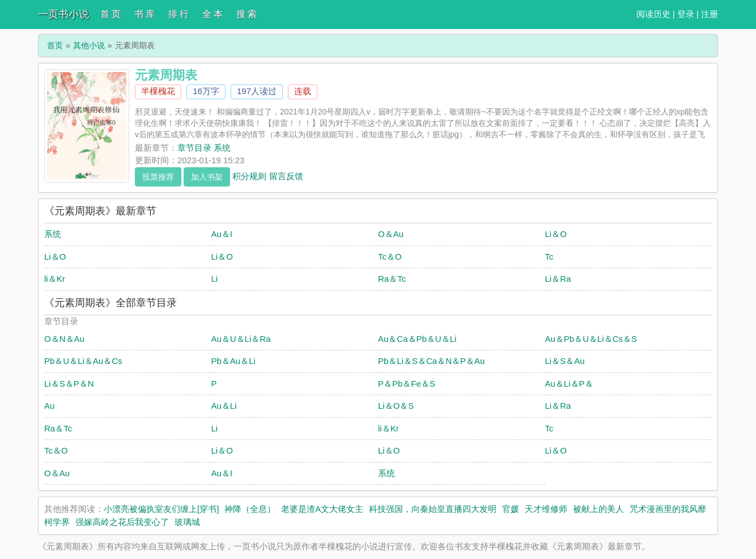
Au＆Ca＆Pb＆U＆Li (417, 339)
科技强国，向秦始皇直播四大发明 (433, 509)
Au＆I (222, 234)
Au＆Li (224, 406)
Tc (549, 257)
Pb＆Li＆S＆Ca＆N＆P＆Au (431, 361)
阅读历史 (653, 14)
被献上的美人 (598, 509)
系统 (53, 234)
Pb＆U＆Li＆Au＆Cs (83, 361)
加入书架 (207, 177)
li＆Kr (55, 279)
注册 (710, 14)
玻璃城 (187, 522)
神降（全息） (250, 509)
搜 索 (247, 14)
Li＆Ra (558, 279)
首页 (55, 45)
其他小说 (89, 45)
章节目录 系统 (204, 148)
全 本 (213, 14)
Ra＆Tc (392, 279)
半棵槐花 (158, 91)
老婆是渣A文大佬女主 (322, 509)
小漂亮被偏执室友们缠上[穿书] (161, 509)
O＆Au (391, 234)
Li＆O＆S (396, 406)
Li (215, 279)
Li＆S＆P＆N (69, 384)
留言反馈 (286, 175)
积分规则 (249, 175)
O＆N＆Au (64, 339)
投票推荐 (158, 177)
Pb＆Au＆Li (233, 361)
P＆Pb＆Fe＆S (407, 384)
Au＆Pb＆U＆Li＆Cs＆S (591, 339)
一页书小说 (63, 14)
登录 (686, 14)
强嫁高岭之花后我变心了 (122, 522)
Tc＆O (390, 257)
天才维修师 (546, 509)
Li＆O (556, 234)
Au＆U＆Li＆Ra (241, 339)
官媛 (511, 509)
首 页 (111, 14)
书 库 (145, 14)
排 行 (179, 14)
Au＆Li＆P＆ (569, 384)
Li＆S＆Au (565, 361)
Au (49, 406)
